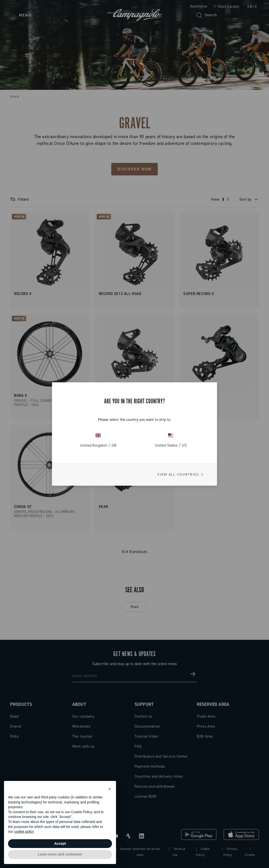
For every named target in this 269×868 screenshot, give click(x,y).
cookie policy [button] (24, 831)
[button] (109, 789)
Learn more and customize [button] (60, 854)
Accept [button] (60, 843)
